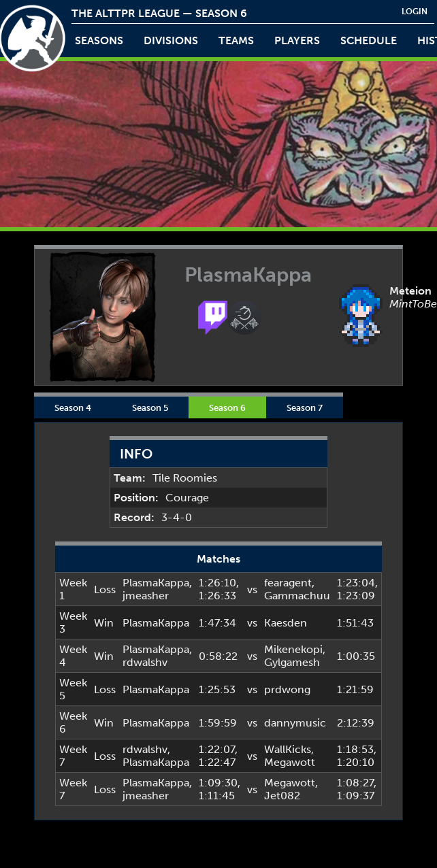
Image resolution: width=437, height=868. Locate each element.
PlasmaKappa (156, 583)
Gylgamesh (292, 662)
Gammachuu (297, 596)
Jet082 (282, 796)
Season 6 (227, 407)
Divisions (171, 40)
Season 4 (73, 407)
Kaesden (286, 623)
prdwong (287, 689)
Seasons (99, 40)
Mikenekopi (293, 649)
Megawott (290, 762)
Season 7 (305, 407)
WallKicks (288, 749)
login (415, 12)
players (297, 40)
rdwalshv (145, 662)
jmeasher (146, 596)
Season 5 (150, 407)
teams (236, 40)
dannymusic (295, 723)
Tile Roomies (185, 478)
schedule (369, 40)
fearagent (288, 583)
